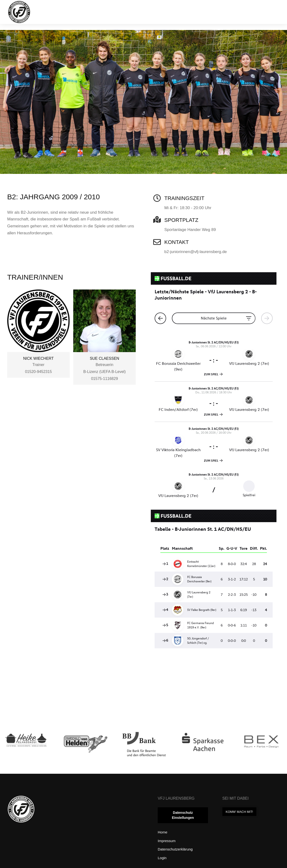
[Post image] (26, 749)
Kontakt (177, 242)
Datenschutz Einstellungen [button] (183, 815)
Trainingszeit (184, 198)
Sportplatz (181, 220)
